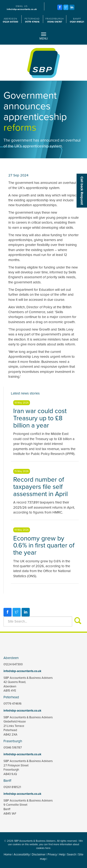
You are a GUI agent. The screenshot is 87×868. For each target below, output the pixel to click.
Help (62, 854)
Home (8, 854)
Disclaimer (39, 854)
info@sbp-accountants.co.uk (22, 9)
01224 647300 (10, 22)
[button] (82, 191)
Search (72, 854)
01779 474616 (32, 22)
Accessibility (22, 854)
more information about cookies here (58, 846)
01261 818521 (77, 22)
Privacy (52, 854)
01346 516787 (55, 22)
